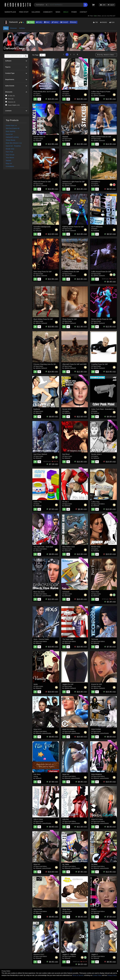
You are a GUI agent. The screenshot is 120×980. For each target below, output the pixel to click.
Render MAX (67, 409)
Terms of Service (78, 975)
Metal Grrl (66, 774)
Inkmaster (66, 92)
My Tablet (66, 864)
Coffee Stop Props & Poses (101, 92)
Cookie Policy (97, 975)
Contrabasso (10, 166)
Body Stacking (11, 131)
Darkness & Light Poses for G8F (73, 182)
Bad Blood (66, 454)
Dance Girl (9, 134)
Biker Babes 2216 (68, 547)
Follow (31, 22)
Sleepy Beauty (11, 140)
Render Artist (10, 149)
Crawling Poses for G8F (100, 364)
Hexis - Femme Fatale (41, 639)
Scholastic (66, 592)
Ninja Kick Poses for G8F (42, 182)
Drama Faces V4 (11, 125)
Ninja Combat (96, 729)
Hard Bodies (38, 909)
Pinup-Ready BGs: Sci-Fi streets (45, 92)
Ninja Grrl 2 (37, 729)
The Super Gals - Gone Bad (43, 547)
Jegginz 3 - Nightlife (69, 954)
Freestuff (64, 22)
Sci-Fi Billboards (97, 227)
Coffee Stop (95, 502)
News (58, 12)
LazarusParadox (46, 596)
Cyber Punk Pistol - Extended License (104, 409)
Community (48, 12)
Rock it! (94, 909)
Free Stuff (24, 12)
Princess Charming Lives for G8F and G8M (48, 364)
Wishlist (73, 22)
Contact (83, 12)
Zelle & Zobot (38, 819)
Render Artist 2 (96, 454)
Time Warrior (10, 158)
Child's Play (37, 502)
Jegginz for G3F (68, 684)
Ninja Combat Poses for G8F (101, 137)
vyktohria (96, 96)
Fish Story (37, 774)
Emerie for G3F (97, 684)
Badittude (37, 409)
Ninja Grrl (9, 163)
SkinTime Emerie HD (13, 128)
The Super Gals (68, 639)
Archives (22, 28)
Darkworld (38, 96)
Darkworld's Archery (12, 137)
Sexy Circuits (10, 155)
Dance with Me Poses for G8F (102, 319)
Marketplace (10, 12)
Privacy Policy (112, 975)
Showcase (13, 28)
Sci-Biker (94, 864)
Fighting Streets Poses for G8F (73, 227)
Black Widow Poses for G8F (43, 319)
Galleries (36, 12)
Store (47, 22)
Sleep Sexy (66, 909)
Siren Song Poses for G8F (43, 272)
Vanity (36, 684)
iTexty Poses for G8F (70, 319)
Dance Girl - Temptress (13, 146)
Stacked (8, 161)
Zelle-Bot (65, 819)
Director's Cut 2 (39, 954)
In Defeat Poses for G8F (71, 272)
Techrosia (95, 639)
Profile (39, 22)
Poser (74, 12)
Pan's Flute (9, 152)
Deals (66, 12)
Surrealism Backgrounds (42, 227)
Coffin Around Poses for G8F (101, 272)
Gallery (55, 22)
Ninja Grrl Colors (97, 819)
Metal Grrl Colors (68, 729)
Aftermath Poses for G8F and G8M (74, 364)
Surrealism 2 (96, 182)
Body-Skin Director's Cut (14, 143)
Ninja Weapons (97, 774)
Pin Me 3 (65, 502)
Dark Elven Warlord (40, 454)
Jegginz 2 (95, 954)
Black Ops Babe (39, 592)
